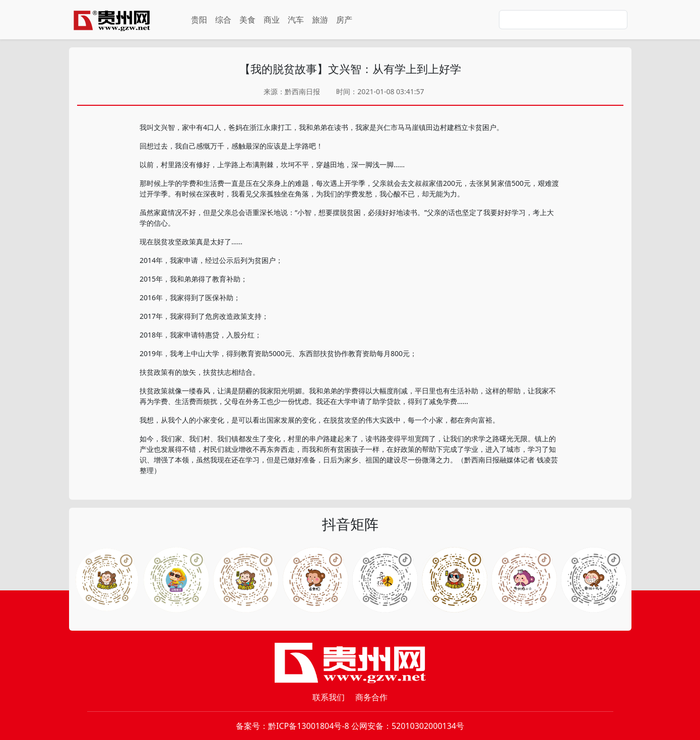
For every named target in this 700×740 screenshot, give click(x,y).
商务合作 (371, 697)
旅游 (320, 20)
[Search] (563, 20)
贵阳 (199, 20)
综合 (223, 20)
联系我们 (329, 697)
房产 (344, 20)
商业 (272, 20)
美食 (247, 20)
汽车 (296, 20)
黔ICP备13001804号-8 (309, 726)
